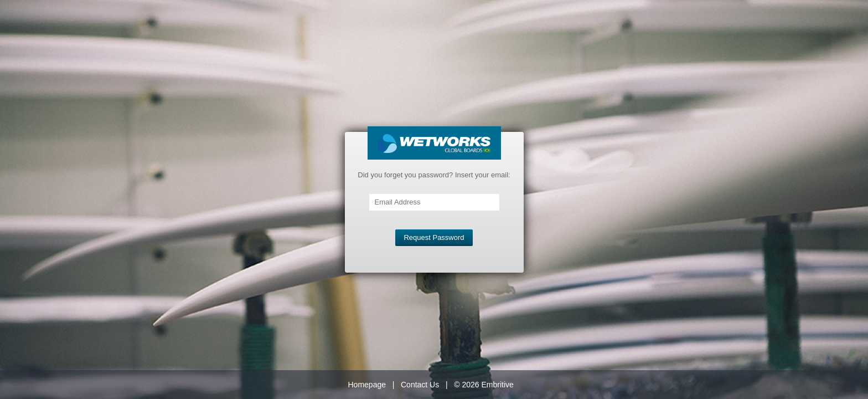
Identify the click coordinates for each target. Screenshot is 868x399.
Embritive (497, 385)
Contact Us (420, 385)
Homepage (367, 385)
